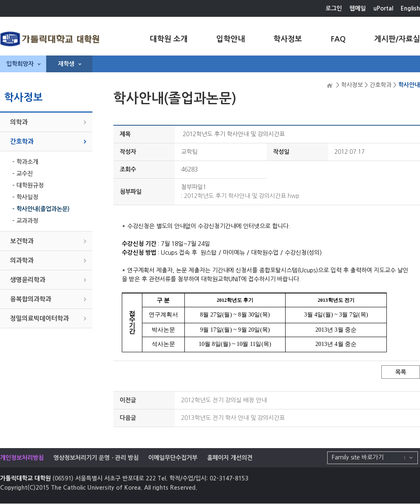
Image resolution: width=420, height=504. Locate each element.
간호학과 (22, 141)
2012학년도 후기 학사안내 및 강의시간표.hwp (242, 196)
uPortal (383, 8)
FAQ (338, 39)
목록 (401, 372)
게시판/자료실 (397, 39)
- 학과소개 (25, 162)
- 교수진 (22, 174)
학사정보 (288, 39)
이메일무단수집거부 (173, 458)
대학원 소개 (169, 39)
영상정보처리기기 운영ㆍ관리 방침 (96, 458)
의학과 (19, 122)
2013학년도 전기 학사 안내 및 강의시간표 (233, 418)
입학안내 (231, 39)
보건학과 (22, 241)
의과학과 (22, 260)
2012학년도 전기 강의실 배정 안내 (224, 400)
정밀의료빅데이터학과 (39, 318)
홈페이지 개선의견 (230, 458)
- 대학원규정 (28, 185)
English (410, 8)
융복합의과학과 (31, 299)
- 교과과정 (25, 221)
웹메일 (358, 8)
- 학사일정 (25, 197)
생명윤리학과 (28, 280)
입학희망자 (23, 64)
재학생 (70, 64)
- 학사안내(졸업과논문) (41, 209)
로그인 (334, 8)
